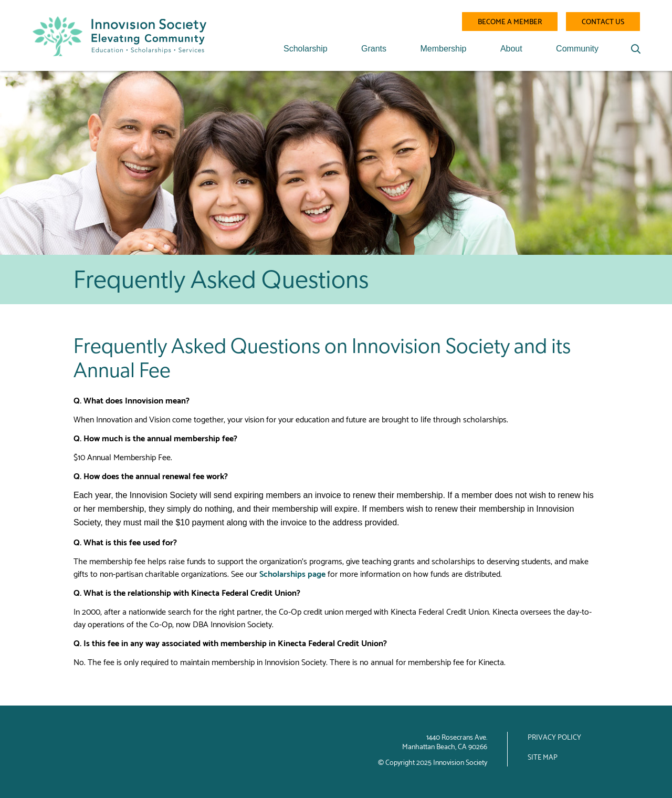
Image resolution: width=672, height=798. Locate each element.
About (511, 49)
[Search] (636, 49)
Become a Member (510, 21)
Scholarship (306, 49)
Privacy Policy (554, 737)
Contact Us (603, 21)
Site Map (543, 756)
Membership (443, 49)
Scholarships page (292, 573)
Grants (374, 49)
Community (577, 49)
